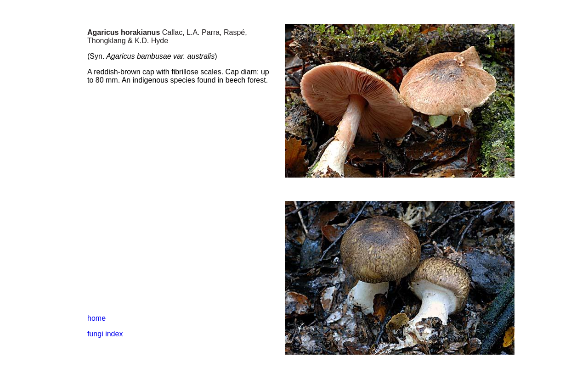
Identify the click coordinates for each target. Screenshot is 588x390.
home (96, 318)
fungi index (105, 334)
